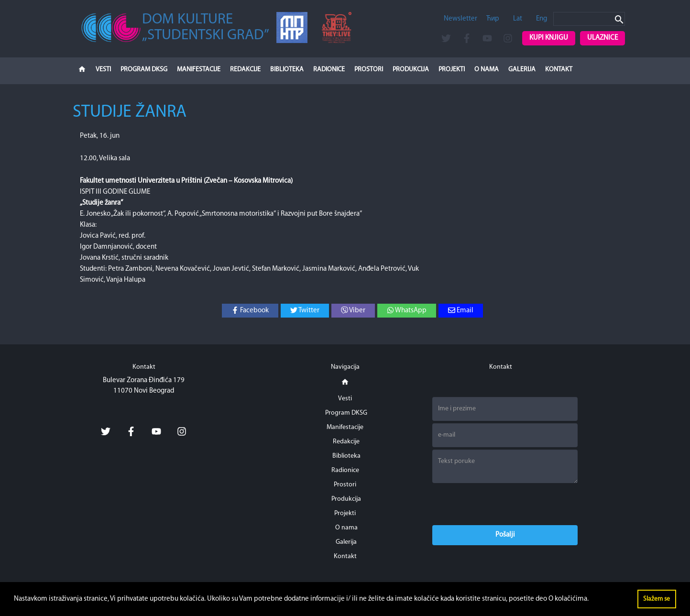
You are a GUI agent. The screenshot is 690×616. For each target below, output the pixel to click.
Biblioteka (287, 70)
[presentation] (505, 504)
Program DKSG (144, 70)
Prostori (369, 70)
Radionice (329, 70)
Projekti (452, 70)
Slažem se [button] (657, 599)
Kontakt (559, 70)
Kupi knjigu (549, 38)
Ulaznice (602, 38)
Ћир (493, 19)
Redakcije (245, 70)
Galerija (522, 70)
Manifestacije (199, 70)
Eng (542, 19)
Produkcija (411, 70)
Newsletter (460, 19)
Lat (518, 19)
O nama (487, 70)
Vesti (103, 70)
